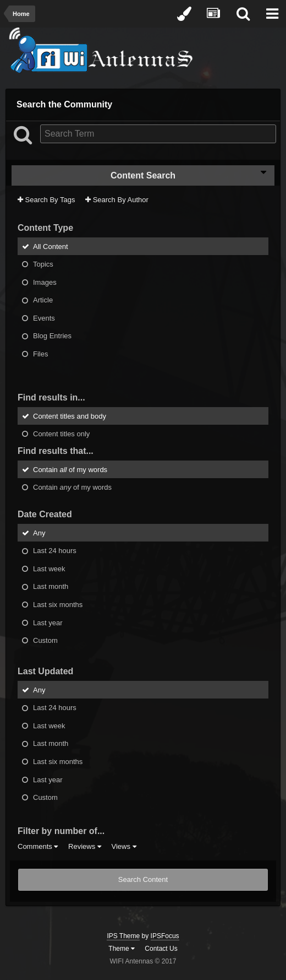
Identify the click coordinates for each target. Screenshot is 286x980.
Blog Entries (52, 336)
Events (44, 318)
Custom (45, 640)
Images (45, 282)
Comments (38, 846)
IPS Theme (123, 936)
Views (123, 846)
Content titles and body (70, 416)
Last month (51, 586)
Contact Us (161, 949)
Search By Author (117, 200)
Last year (48, 622)
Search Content (143, 879)
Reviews (85, 846)
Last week (49, 568)
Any (39, 532)
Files (40, 354)
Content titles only (61, 434)
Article (43, 300)
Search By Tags (46, 200)
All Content (51, 246)
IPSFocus (165, 936)
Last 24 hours (55, 551)
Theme (122, 949)
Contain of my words (70, 469)
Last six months (58, 605)
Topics (43, 264)
